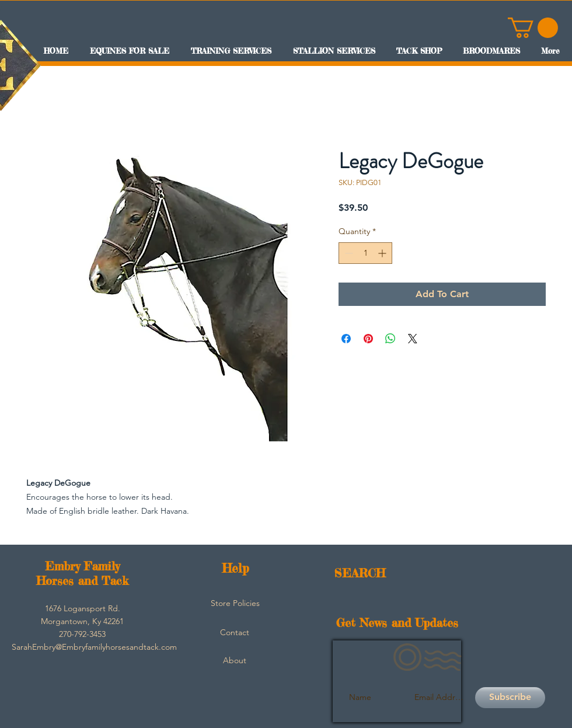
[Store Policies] (235, 604)
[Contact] (235, 633)
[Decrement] (348, 253)
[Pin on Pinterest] (368, 339)
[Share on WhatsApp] (390, 339)
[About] (235, 661)
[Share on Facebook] (346, 339)
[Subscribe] (510, 698)
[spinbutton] (365, 253)
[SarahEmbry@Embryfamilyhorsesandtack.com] (94, 647)
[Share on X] (413, 339)
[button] (533, 28)
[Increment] (383, 253)
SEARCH (360, 573)
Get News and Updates (397, 623)
